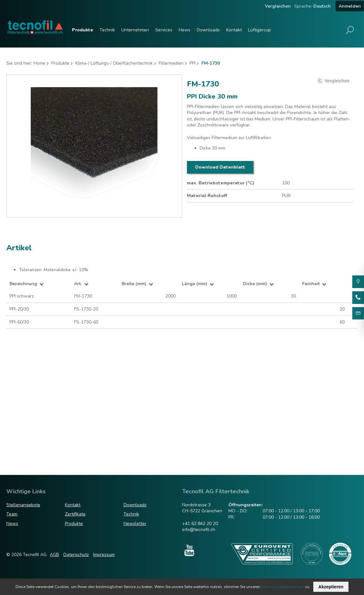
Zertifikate (75, 514)
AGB (54, 555)
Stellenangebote (23, 505)
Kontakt (234, 30)
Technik (107, 30)
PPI (192, 63)
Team (12, 514)
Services (164, 30)
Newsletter (135, 524)
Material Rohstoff (207, 196)
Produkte (83, 30)
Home (39, 63)
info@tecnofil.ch (199, 530)
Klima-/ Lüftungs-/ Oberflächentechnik (114, 63)
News (185, 30)
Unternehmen (135, 30)
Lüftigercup (259, 30)
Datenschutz (76, 555)
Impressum (104, 555)
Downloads (208, 30)
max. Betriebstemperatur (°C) (221, 183)
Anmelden (350, 6)
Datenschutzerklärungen (283, 587)
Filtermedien (171, 63)
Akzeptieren (331, 587)
